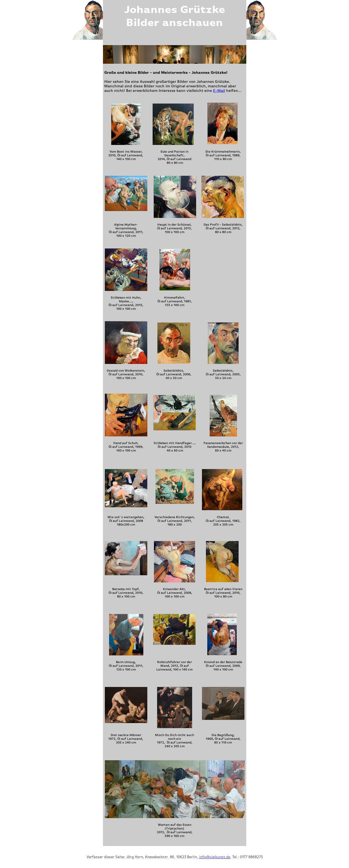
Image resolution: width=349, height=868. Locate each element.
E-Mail (219, 91)
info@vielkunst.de (215, 857)
